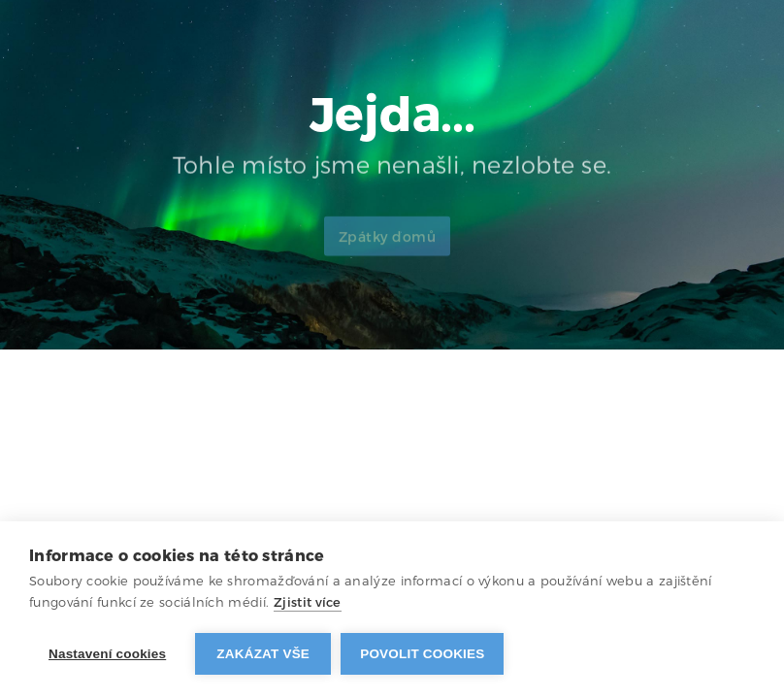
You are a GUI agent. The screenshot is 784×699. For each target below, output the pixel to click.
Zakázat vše (263, 654)
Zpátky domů (388, 244)
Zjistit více (308, 602)
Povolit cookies (422, 654)
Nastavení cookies (107, 654)
